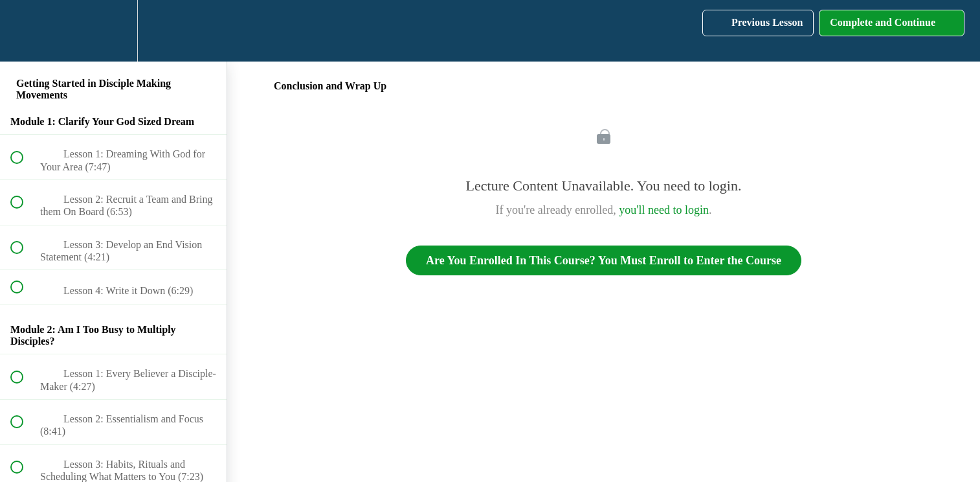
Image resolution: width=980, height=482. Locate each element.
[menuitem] (113, 31)
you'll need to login (664, 210)
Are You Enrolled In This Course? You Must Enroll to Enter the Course (604, 260)
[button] (24, 31)
